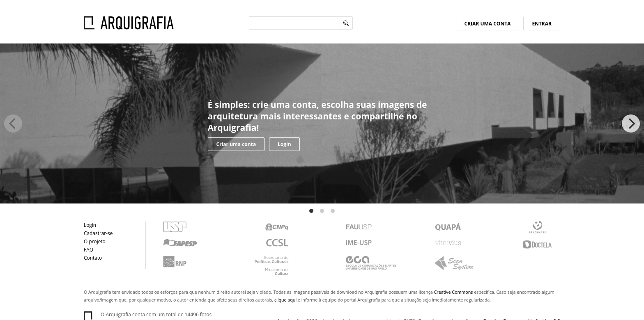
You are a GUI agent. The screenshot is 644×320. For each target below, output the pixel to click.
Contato (93, 258)
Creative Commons (454, 292)
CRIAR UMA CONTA (488, 24)
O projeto (95, 241)
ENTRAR (542, 24)
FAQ (89, 249)
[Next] (631, 123)
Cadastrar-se (98, 233)
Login (284, 144)
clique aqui (285, 300)
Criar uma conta (236, 144)
